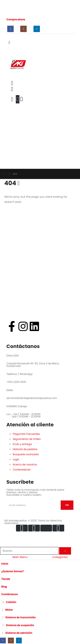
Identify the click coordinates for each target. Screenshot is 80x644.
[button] (12, 83)
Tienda (6, 579)
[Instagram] (23, 29)
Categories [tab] (60, 557)
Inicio (5, 564)
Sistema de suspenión (18, 625)
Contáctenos (10, 594)
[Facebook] (10, 29)
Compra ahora (16, 19)
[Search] (65, 551)
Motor (7, 610)
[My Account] (12, 89)
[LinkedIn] (37, 29)
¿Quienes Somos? (12, 571)
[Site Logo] (18, 64)
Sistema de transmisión (19, 617)
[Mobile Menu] (11, 42)
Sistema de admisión (17, 633)
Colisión (9, 602)
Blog (4, 587)
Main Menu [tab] (20, 557)
